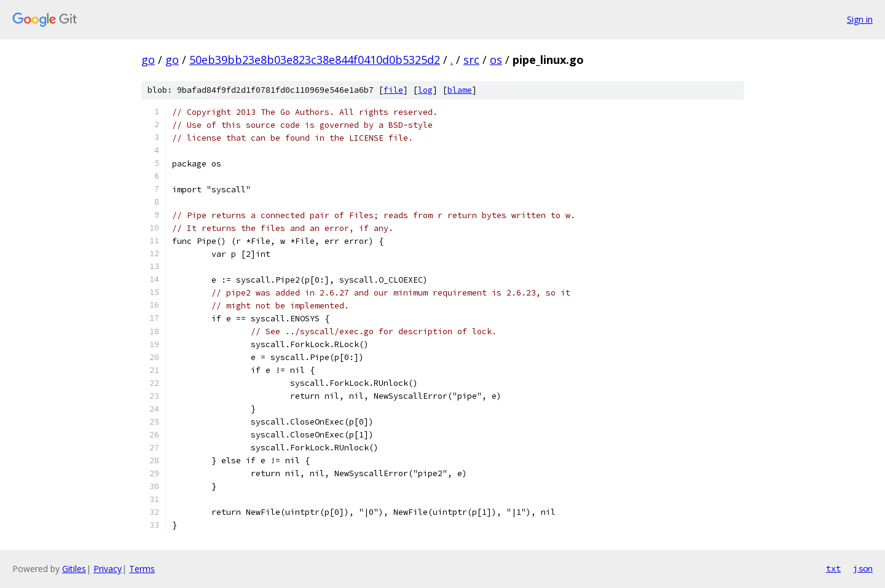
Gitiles (74, 569)
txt (833, 568)
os (496, 60)
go (148, 60)
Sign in (860, 19)
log (425, 90)
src (471, 60)
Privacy (108, 569)
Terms (142, 569)
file (393, 90)
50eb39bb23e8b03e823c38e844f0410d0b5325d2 (315, 60)
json (863, 568)
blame (460, 90)
